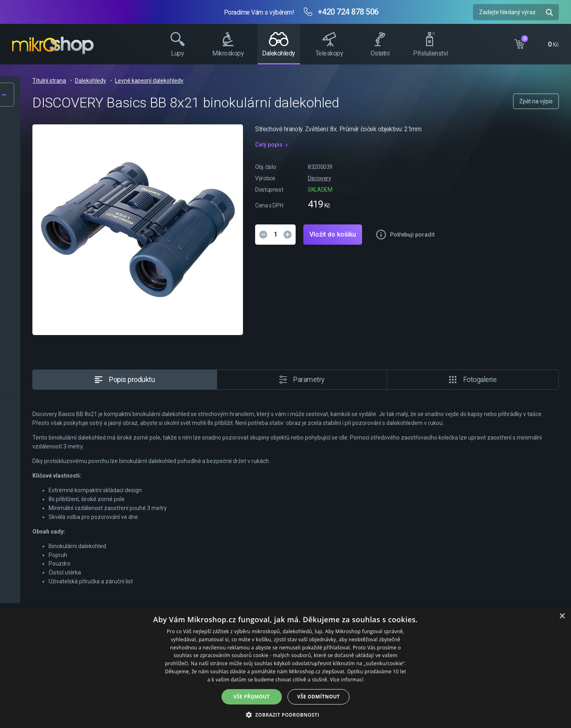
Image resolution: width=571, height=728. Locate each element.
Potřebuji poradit (535, 235)
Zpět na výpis (536, 101)
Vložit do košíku (456, 234)
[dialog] (285, 668)
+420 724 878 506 (348, 12)
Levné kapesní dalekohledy (290, 81)
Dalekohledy (231, 81)
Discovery (443, 178)
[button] (286, 714)
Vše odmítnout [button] (319, 697)
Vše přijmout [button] (252, 697)
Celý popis (392, 145)
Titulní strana (190, 81)
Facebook (561, 152)
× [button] (562, 616)
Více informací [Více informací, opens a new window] (347, 680)
